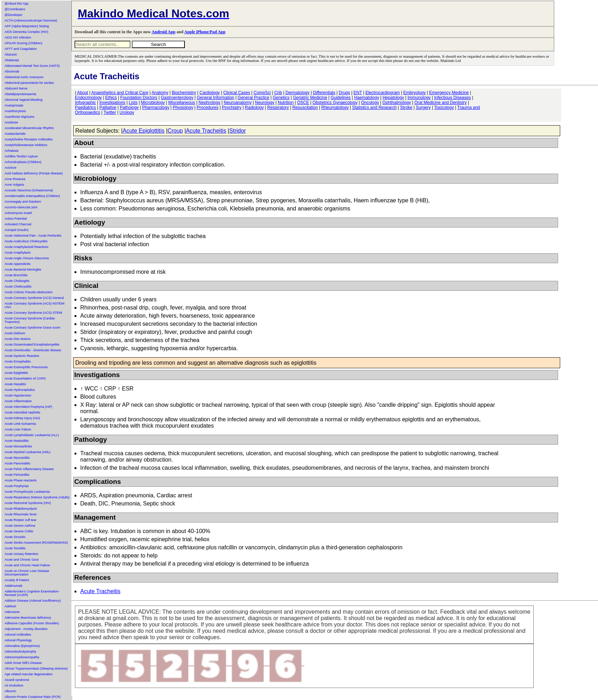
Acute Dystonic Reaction (22, 356)
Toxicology (444, 108)
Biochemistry (184, 93)
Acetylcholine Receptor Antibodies (29, 139)
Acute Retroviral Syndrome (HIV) (28, 503)
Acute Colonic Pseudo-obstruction (29, 292)
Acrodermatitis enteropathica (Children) (32, 196)
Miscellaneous (182, 103)
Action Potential (16, 219)
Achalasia (11, 151)
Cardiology (209, 93)
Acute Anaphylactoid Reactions (27, 247)
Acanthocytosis (15, 111)
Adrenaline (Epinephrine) (22, 646)
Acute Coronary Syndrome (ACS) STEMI (33, 313)
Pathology (129, 108)
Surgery (423, 108)
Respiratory (278, 108)
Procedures (208, 108)
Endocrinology (88, 98)
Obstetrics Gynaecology (335, 103)
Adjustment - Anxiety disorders (26, 629)
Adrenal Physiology (18, 640)
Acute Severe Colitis (19, 531)
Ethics (111, 98)
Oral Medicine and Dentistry (441, 103)
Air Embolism (14, 685)
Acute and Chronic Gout (22, 560)
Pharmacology (156, 108)
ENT (358, 93)
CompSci (262, 93)
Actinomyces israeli (18, 213)
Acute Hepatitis (15, 384)
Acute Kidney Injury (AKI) (22, 418)
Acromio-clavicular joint (21, 207)
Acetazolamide (15, 134)
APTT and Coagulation (21, 49)
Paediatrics (85, 108)
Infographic (85, 103)
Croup (175, 131)
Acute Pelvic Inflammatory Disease (29, 469)
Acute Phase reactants (21, 480)
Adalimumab (13, 586)
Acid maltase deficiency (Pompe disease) (34, 173)
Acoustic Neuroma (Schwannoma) (29, 190)
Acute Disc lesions (18, 339)
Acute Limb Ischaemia (20, 424)
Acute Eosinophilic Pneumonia (26, 367)
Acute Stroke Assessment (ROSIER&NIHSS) (36, 543)
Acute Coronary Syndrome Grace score (33, 328)
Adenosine (12, 612)
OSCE (303, 103)
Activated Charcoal (18, 224)
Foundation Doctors (139, 98)
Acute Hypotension (18, 395)
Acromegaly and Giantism (23, 202)
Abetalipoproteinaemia (20, 94)
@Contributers (15, 9)
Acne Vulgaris (14, 185)
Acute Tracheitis (206, 131)
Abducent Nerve (16, 88)
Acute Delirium (15, 333)
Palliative (108, 108)
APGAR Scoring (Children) (24, 43)
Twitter (110, 112)
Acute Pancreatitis (17, 463)
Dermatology (298, 93)
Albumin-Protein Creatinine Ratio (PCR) (33, 697)
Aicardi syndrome (17, 680)
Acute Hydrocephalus (20, 390)
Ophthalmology (397, 103)
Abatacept (12, 60)
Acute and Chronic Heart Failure (27, 565)
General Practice (254, 98)
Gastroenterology (177, 98)
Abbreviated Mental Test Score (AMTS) (32, 66)
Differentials (324, 93)
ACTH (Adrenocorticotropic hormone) (31, 21)
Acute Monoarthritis (18, 446)
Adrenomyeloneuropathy (22, 657)
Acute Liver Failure (18, 429)
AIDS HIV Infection (18, 37)
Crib (278, 93)
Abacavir (11, 54)
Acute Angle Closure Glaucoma (27, 258)
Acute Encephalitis (18, 361)
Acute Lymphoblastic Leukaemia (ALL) (32, 435)
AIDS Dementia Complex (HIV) (27, 32)
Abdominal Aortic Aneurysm (24, 77)
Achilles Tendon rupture (21, 156)
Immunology (419, 98)
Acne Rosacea (15, 179)
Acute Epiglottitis (16, 373)
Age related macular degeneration (29, 674)
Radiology (254, 108)
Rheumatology (335, 108)
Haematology (367, 98)
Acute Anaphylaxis (18, 253)
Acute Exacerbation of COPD (25, 378)
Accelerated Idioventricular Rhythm (29, 128)
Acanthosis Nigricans (19, 117)
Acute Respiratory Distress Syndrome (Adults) (37, 497)
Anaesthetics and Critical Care (120, 93)
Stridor (238, 131)
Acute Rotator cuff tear (20, 520)
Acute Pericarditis (17, 475)
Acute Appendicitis (18, 264)
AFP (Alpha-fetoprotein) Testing (27, 26)
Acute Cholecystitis (18, 287)
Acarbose (11, 122)
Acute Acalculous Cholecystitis (26, 241)
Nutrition (286, 103)
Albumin (10, 691)
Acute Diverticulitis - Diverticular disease (33, 350)
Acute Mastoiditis (17, 441)
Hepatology (393, 98)
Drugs (345, 93)
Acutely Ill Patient (17, 580)
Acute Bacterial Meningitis (23, 270)
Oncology (370, 103)
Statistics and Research (374, 108)
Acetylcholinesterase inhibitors (26, 145)
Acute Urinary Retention (22, 554)
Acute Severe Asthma (20, 526)
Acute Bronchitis (16, 275)
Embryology (414, 93)
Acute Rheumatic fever (21, 514)
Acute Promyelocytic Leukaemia (27, 492)
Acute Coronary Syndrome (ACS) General (34, 298)
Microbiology (153, 103)
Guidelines (341, 98)
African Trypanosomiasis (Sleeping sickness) (36, 669)
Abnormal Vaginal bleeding (24, 100)
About (83, 93)
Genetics (281, 98)
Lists (133, 103)
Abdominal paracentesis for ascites (29, 83)
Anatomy (160, 93)
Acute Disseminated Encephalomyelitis (32, 345)
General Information (216, 98)
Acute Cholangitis (17, 281)
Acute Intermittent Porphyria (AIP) (28, 407)
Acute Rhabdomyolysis (21, 509)
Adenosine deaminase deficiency (28, 618)
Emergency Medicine (449, 93)
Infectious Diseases (452, 98)
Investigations (112, 103)
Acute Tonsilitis (15, 548)
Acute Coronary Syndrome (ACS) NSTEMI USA (35, 305)
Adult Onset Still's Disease (23, 663)
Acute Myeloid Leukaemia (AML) (28, 452)
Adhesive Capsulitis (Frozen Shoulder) (32, 623)
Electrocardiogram (383, 93)
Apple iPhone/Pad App (205, 32)
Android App (163, 32)
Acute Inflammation (18, 401)
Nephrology (209, 103)
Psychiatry (232, 108)
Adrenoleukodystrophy (20, 652)
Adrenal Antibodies (18, 635)
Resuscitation (305, 108)
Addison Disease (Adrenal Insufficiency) (33, 601)
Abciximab (12, 71)
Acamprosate (14, 105)
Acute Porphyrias (17, 486)
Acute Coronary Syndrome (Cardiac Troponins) (30, 320)
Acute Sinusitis (15, 537)
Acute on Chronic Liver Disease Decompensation (27, 573)
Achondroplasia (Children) (23, 162)
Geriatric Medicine (310, 98)
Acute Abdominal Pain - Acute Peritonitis (33, 236)
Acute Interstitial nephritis (22, 412)
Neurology (265, 103)
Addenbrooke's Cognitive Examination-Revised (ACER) (32, 593)
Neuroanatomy (238, 103)
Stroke (406, 108)
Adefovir (10, 606)
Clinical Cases (237, 93)
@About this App (16, 4)
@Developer (13, 15)
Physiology (183, 108)
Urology (127, 112)
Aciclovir (11, 168)
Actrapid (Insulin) (17, 230)
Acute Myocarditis (17, 458)
